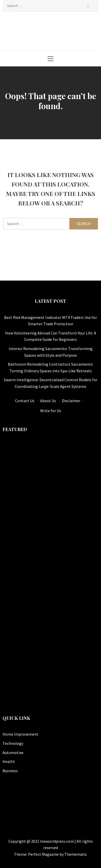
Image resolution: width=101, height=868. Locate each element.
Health (9, 761)
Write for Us (51, 411)
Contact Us (25, 401)
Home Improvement (20, 734)
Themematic (76, 854)
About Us (48, 401)
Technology (13, 743)
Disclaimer (71, 401)
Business (10, 771)
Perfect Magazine (44, 854)
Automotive (13, 753)
